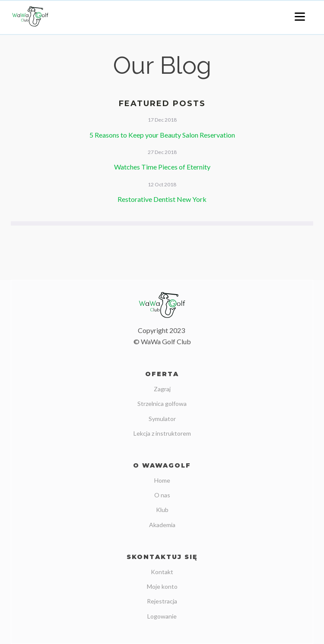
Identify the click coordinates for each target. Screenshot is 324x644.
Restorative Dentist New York (162, 199)
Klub (162, 510)
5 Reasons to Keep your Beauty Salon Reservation (162, 135)
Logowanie (162, 616)
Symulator (162, 419)
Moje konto (162, 586)
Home (162, 480)
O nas (162, 495)
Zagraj (162, 389)
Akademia (162, 525)
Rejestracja (162, 601)
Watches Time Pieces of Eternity (162, 167)
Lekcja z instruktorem (162, 433)
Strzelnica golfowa (162, 404)
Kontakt (162, 572)
